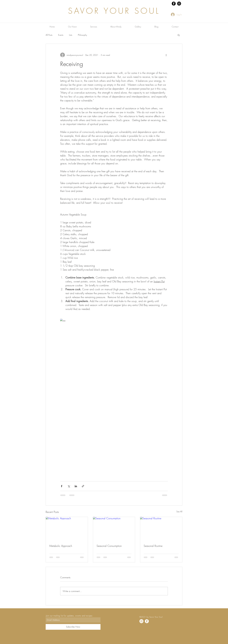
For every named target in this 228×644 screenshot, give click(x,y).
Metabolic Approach (61, 546)
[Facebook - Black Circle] (174, 4)
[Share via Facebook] (62, 486)
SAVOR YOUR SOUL (114, 11)
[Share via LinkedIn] (76, 486)
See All (179, 511)
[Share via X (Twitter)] (69, 486)
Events (61, 35)
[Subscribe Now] (73, 627)
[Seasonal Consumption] (114, 529)
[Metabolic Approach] (67, 529)
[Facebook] (147, 621)
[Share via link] (83, 486)
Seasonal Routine (153, 546)
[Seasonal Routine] (161, 529)
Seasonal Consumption (109, 546)
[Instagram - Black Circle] (179, 4)
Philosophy (82, 35)
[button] (179, 35)
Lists (71, 35)
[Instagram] (141, 621)
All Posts (49, 35)
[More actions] (166, 55)
